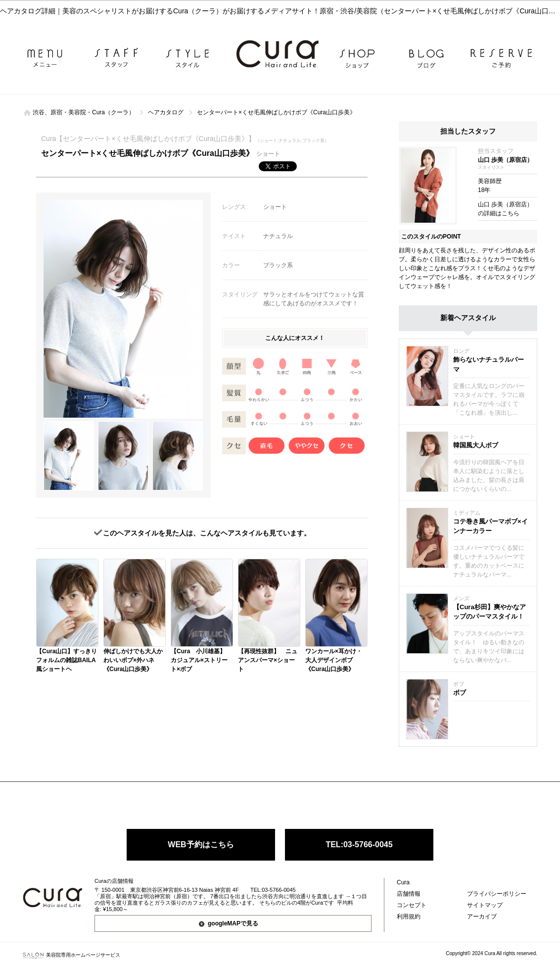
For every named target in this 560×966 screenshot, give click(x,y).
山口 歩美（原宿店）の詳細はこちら (505, 209)
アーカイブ (482, 917)
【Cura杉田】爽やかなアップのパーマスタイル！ (490, 612)
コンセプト (412, 905)
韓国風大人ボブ (476, 445)
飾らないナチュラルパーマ (489, 364)
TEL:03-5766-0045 (359, 845)
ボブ (460, 693)
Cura (403, 882)
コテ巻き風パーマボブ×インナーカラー (490, 526)
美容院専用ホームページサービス (71, 955)
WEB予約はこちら (201, 845)
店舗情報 (409, 894)
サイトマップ (485, 905)
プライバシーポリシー (497, 894)
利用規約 (409, 917)
